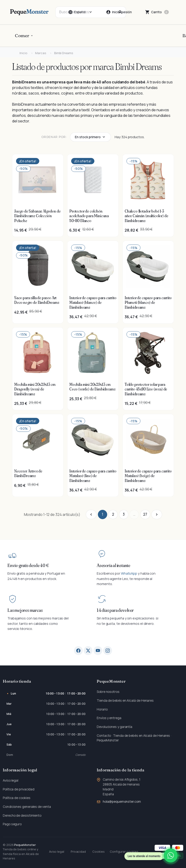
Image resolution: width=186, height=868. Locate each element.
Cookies (98, 852)
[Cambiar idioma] (80, 12)
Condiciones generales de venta (27, 807)
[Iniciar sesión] (119, 12)
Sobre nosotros (108, 692)
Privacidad (78, 852)
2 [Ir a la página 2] (113, 514)
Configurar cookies (124, 852)
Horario (102, 709)
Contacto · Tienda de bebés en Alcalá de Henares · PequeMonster (134, 738)
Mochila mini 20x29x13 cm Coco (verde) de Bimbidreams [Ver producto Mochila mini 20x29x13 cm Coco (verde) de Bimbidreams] (92, 387)
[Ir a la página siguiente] (157, 514)
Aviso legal (11, 780)
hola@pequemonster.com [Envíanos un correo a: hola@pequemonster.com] (122, 801)
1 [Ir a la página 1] (103, 514)
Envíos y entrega (109, 718)
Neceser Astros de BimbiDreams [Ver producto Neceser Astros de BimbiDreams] (28, 473)
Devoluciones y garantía (115, 727)
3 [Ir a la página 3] (124, 514)
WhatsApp (129, 573)
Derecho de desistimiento (22, 815)
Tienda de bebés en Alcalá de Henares (125, 700)
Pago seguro (12, 824)
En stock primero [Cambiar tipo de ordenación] (88, 137)
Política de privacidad (19, 789)
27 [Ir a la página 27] (145, 514)
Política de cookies (17, 798)
